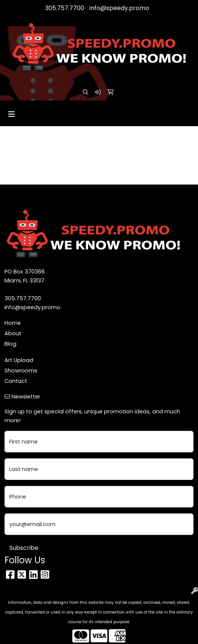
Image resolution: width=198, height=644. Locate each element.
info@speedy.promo (119, 8)
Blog (10, 344)
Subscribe (24, 548)
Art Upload (19, 360)
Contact (16, 381)
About (13, 333)
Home (13, 323)
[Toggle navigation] (12, 114)
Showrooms (21, 371)
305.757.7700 (65, 8)
